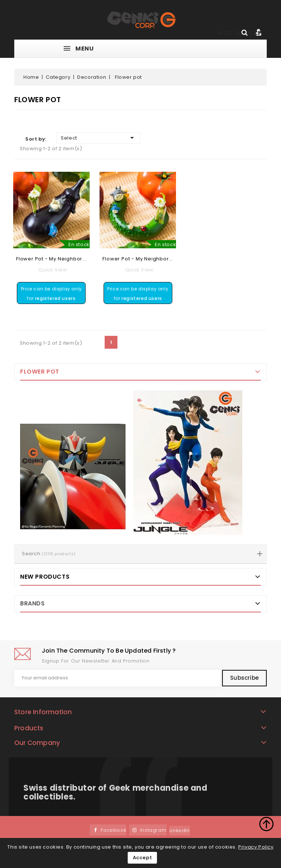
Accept (143, 858)
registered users (55, 298)
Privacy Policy (256, 847)
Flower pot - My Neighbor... (51, 259)
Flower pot (40, 372)
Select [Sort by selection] (99, 138)
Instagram (153, 830)
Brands (33, 603)
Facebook (113, 830)
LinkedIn (180, 831)
